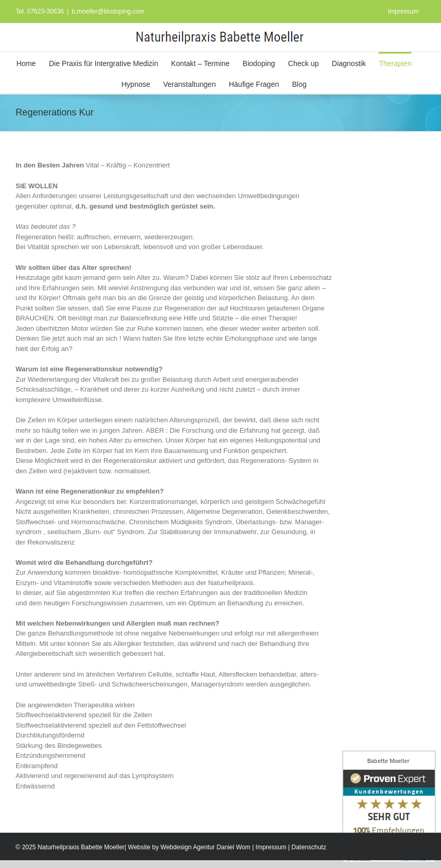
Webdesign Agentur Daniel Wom (206, 847)
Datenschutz (309, 847)
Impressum (271, 847)
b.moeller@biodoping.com (108, 11)
